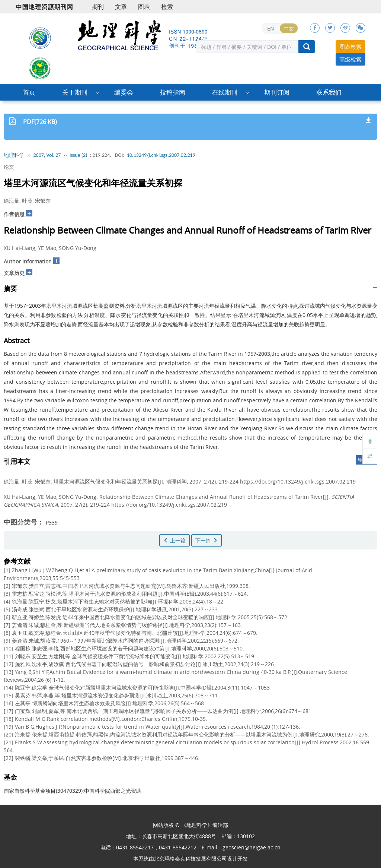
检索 (167, 7)
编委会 (124, 92)
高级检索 (350, 59)
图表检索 (350, 47)
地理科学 (14, 155)
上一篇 (175, 540)
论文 (9, 167)
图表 (144, 7)
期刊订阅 (277, 92)
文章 (121, 7)
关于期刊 (75, 92)
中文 (289, 28)
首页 (29, 92)
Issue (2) (79, 155)
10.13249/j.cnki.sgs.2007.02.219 (161, 155)
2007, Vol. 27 (47, 155)
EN (271, 28)
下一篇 (206, 540)
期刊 (98, 7)
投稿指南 (173, 92)
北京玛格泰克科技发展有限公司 (190, 859)
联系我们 (329, 92)
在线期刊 (225, 92)
